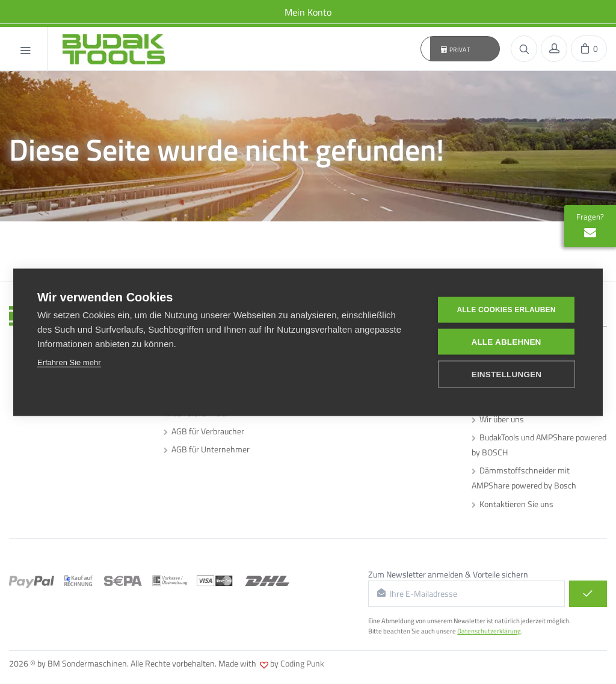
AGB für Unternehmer (207, 449)
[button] (460, 49)
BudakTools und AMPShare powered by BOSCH (539, 445)
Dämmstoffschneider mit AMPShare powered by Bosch (524, 478)
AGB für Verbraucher (204, 431)
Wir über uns (498, 419)
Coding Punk (302, 663)
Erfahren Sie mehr (69, 362)
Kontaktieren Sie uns (513, 504)
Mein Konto (308, 12)
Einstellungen (507, 374)
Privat (456, 49)
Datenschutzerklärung (489, 631)
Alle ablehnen (506, 341)
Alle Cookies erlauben (506, 310)
